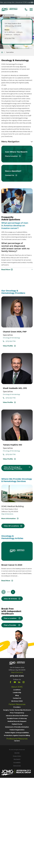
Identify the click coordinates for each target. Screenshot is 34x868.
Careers (17, 741)
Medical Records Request (17, 721)
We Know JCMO (17, 701)
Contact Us (17, 698)
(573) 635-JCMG (17, 676)
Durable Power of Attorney (17, 718)
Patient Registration (17, 730)
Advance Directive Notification (17, 716)
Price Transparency (17, 713)
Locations (17, 690)
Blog (17, 695)
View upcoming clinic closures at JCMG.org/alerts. (17, 2)
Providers (17, 707)
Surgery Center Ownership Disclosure (17, 710)
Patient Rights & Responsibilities (17, 733)
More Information (10, 518)
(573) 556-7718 (10, 38)
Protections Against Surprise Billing (17, 735)
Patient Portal (17, 724)
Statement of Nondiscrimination (17, 727)
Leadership (17, 692)
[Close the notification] (32, 2)
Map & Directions (7, 514)
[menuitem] (17, 753)
